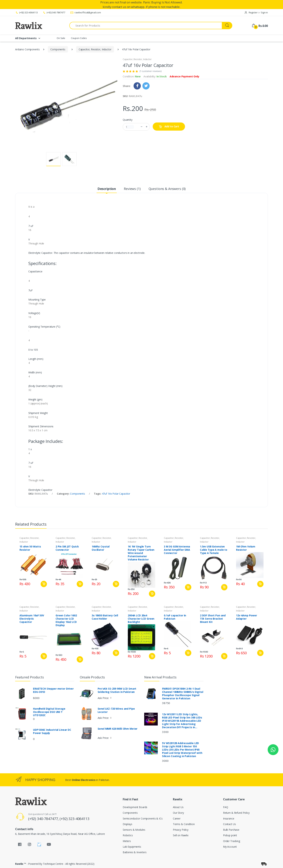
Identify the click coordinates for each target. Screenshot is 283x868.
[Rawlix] (29, 25)
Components (58, 49)
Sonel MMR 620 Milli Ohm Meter (118, 729)
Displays (128, 824)
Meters (127, 841)
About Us (178, 807)
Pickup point (230, 835)
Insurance (229, 818)
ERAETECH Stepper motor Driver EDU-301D (53, 690)
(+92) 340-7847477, (44, 819)
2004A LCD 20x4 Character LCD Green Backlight (141, 619)
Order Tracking (232, 841)
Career (177, 818)
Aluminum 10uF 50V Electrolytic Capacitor (32, 619)
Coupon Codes (79, 38)
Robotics (128, 835)
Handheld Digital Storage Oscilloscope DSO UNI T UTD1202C (49, 712)
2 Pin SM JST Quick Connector (67, 548)
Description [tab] (107, 189)
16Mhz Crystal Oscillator (101, 548)
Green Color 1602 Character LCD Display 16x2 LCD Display (66, 620)
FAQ (226, 807)
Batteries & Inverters (135, 852)
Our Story (178, 813)
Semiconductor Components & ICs (143, 818)
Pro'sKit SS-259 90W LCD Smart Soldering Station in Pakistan (117, 690)
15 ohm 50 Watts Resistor (30, 548)
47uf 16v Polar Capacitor (116, 494)
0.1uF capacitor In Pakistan (175, 617)
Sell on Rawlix (181, 835)
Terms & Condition (184, 824)
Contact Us (229, 824)
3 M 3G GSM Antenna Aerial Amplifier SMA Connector (177, 550)
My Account (230, 847)
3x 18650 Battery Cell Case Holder (105, 617)
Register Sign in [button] (256, 12)
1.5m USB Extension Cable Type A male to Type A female (214, 550)
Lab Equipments (132, 847)
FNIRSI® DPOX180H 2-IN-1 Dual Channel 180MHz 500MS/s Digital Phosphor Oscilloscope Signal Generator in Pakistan (183, 694)
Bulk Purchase (231, 830)
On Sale (61, 38)
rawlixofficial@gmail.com (86, 12)
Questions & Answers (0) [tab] (167, 189)
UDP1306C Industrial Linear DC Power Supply (52, 731)
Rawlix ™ (21, 864)
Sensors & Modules (134, 830)
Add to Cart (169, 127)
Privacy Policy (181, 830)
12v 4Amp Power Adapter (247, 617)
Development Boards (135, 807)
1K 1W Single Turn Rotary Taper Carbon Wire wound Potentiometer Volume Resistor (141, 553)
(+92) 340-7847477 (54, 12)
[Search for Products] (146, 26)
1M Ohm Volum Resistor (246, 548)
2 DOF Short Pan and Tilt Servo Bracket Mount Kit (213, 619)
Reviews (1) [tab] (132, 189)
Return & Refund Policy (236, 813)
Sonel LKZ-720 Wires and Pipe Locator (116, 710)
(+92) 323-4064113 (26, 12)
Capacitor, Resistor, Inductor (95, 49)
